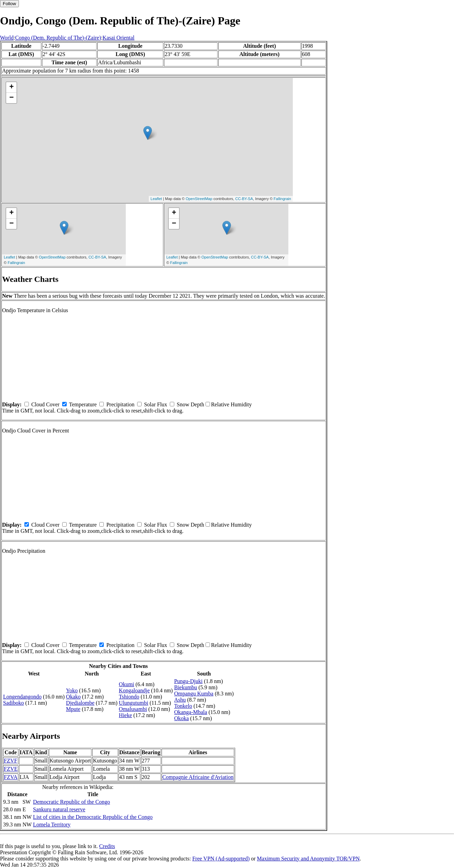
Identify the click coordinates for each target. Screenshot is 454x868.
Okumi (126, 684)
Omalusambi (133, 709)
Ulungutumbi (134, 703)
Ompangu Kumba (194, 694)
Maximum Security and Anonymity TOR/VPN (308, 859)
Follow (9, 4)
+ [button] (12, 87)
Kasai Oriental (118, 38)
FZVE (11, 769)
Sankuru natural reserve (59, 809)
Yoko (72, 690)
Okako (73, 697)
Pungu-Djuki (189, 681)
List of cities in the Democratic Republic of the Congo (93, 817)
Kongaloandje (134, 690)
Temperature (83, 404)
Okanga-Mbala (191, 712)
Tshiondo (129, 697)
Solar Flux (156, 404)
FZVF (10, 761)
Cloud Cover (45, 404)
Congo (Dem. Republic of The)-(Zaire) (58, 38)
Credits (107, 846)
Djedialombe (80, 703)
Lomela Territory (52, 825)
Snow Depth (190, 404)
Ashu (180, 700)
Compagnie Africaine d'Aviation (198, 777)
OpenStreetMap (199, 199)
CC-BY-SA (244, 199)
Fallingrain (282, 199)
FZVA (11, 777)
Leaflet (156, 199)
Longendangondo (22, 697)
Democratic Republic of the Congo (71, 802)
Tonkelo (183, 706)
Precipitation (120, 404)
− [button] (12, 98)
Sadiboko (13, 703)
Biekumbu (186, 687)
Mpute (73, 709)
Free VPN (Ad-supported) (221, 859)
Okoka (182, 718)
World (7, 38)
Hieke (125, 715)
